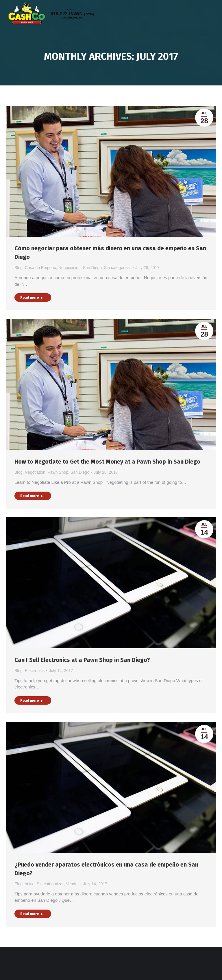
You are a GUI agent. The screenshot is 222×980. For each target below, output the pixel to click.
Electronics (35, 671)
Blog (18, 268)
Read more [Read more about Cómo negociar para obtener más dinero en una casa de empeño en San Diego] (32, 298)
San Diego (92, 268)
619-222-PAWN (72, 14)
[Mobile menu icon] (213, 14)
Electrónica (24, 884)
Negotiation (35, 472)
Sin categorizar (118, 268)
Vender (72, 884)
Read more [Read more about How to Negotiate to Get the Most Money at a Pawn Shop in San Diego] (32, 496)
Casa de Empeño (40, 268)
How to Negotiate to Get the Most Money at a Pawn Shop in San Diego (107, 462)
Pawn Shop (58, 472)
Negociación (70, 268)
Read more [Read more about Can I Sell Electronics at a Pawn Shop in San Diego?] (32, 701)
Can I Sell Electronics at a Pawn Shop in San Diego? (82, 660)
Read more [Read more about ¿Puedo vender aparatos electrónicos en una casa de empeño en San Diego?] (32, 914)
